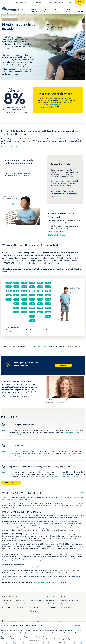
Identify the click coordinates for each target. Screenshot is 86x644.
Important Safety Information (38, 2)
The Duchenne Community (52, 604)
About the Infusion (34, 607)
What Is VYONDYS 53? (33, 10)
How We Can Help (50, 600)
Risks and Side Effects (7, 607)
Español (69, 2)
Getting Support (68, 10)
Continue (63, 365)
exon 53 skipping (52, 105)
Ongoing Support (34, 611)
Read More (82, 492)
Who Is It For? (44, 10)
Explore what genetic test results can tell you (62, 477)
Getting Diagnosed (66, 607)
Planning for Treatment (35, 604)
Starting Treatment (56, 10)
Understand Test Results (22, 604)
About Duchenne (80, 10)
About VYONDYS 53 (7, 600)
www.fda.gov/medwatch (65, 571)
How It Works (5, 604)
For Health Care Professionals (56, 2)
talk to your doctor (44, 346)
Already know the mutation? (11, 147)
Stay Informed (80, 2)
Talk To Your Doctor (21, 607)
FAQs (77, 597)
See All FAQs (10, 483)
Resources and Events (51, 607)
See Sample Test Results (57, 235)
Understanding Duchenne (67, 600)
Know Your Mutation (21, 600)
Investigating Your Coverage (37, 600)
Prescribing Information (21, 2)
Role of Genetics (65, 604)
